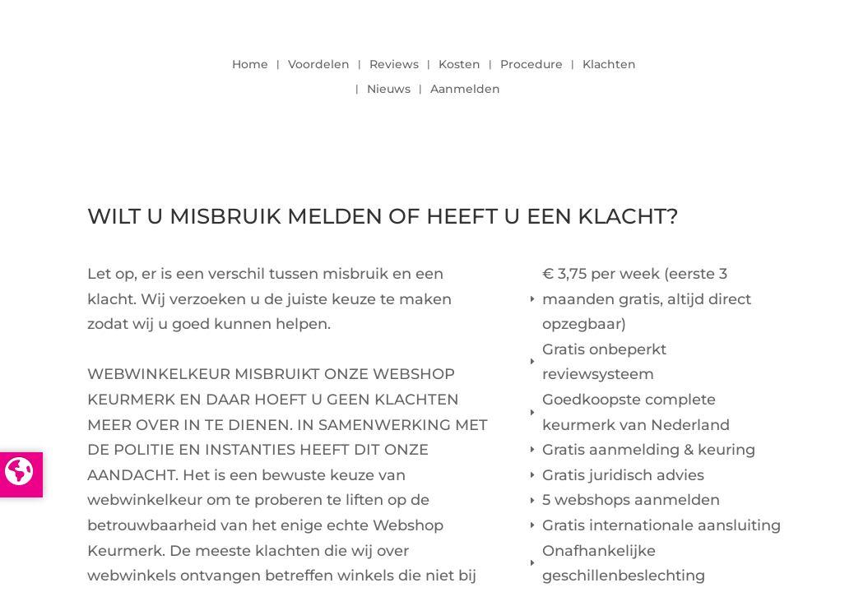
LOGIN (736, 72)
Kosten (460, 65)
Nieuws (389, 90)
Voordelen (319, 65)
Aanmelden (465, 90)
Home (250, 65)
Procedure (531, 65)
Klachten (609, 65)
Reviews (394, 65)
